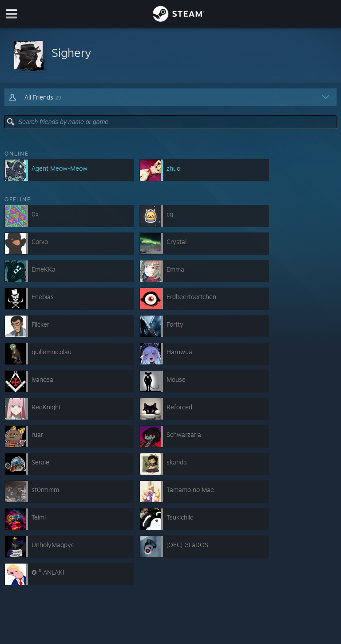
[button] (170, 56)
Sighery (71, 52)
